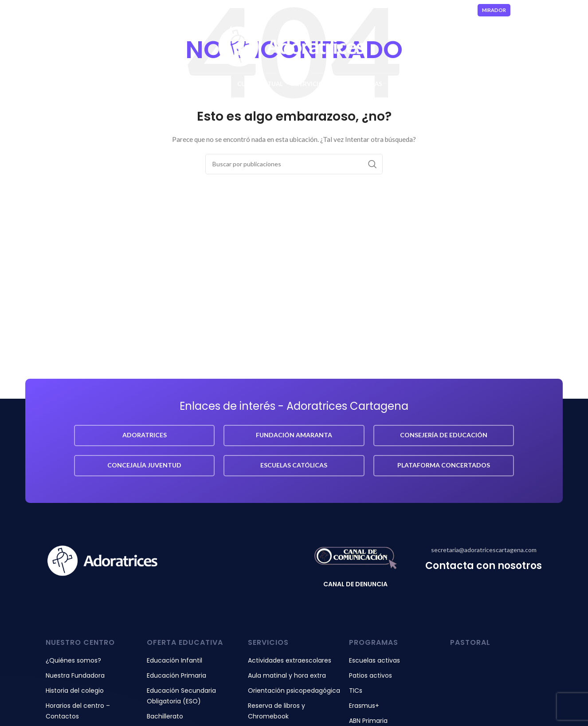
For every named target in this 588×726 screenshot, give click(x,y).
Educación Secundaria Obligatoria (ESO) (181, 696)
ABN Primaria (368, 721)
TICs (356, 691)
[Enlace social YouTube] (552, 10)
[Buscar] (294, 164)
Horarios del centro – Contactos (78, 711)
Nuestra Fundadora (75, 675)
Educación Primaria (176, 675)
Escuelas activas (374, 660)
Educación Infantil (174, 660)
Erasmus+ (364, 706)
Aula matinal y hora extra (287, 675)
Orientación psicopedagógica (294, 691)
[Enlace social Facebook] (531, 10)
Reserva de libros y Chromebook (276, 711)
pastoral (470, 642)
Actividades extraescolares (290, 660)
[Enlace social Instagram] (541, 10)
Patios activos (370, 675)
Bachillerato (165, 716)
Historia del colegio (75, 691)
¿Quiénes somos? (73, 660)
